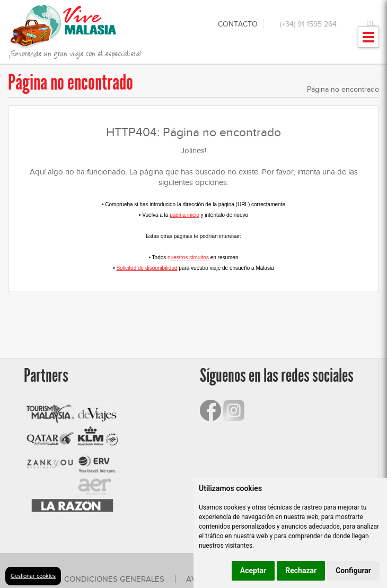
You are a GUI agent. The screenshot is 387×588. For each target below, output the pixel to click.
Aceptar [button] (253, 571)
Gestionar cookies (33, 576)
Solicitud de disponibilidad (147, 268)
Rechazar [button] (301, 571)
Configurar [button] (353, 571)
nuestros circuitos (188, 257)
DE (371, 24)
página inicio (184, 215)
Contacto (238, 24)
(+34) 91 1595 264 (308, 24)
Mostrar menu (369, 41)
